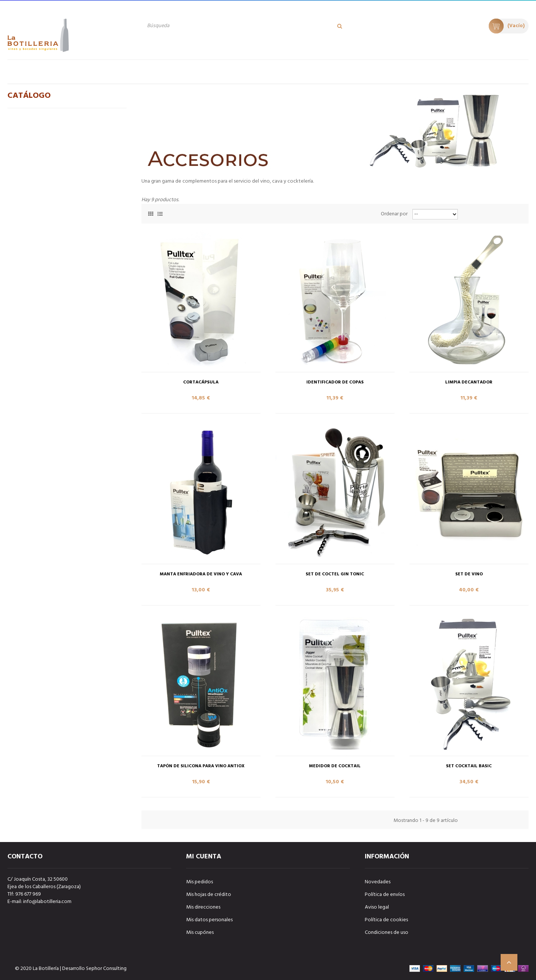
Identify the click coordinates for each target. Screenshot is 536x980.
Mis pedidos (200, 882)
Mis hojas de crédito (209, 895)
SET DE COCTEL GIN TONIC (335, 574)
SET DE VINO (469, 574)
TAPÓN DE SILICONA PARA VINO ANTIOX (201, 766)
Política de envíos (385, 895)
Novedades (378, 882)
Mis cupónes (200, 933)
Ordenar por (394, 214)
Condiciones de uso (387, 933)
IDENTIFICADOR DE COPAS (335, 383)
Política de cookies (386, 920)
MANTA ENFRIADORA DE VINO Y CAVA (201, 574)
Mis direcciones (203, 907)
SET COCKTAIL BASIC (469, 766)
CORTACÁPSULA (201, 383)
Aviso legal (377, 907)
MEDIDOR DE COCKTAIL (335, 766)
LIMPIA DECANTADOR (469, 383)
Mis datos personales (209, 920)
